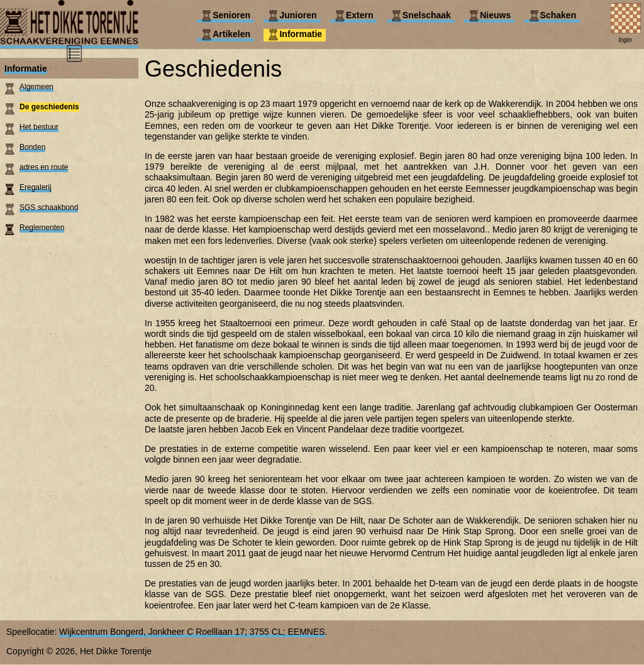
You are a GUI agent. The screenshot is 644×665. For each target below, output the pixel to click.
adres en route (44, 167)
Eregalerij (36, 187)
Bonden (32, 147)
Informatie (26, 69)
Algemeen (36, 87)
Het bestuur (39, 127)
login (625, 40)
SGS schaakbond (49, 207)
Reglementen (42, 228)
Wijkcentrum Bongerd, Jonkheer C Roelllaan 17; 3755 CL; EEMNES (192, 632)
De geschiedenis (49, 107)
